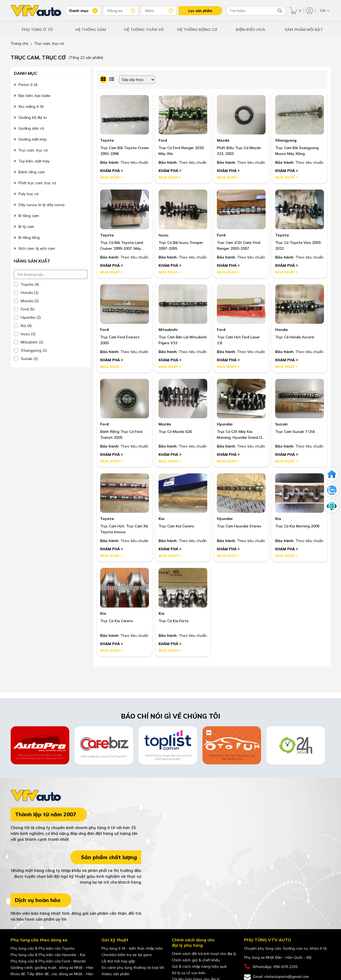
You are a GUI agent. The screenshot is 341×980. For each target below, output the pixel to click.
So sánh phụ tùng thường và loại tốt (133, 967)
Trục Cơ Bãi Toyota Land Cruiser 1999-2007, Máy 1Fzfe (122, 246)
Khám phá (112, 171)
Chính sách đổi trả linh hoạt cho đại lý (204, 954)
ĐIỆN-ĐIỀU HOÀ (251, 30)
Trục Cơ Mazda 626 (175, 432)
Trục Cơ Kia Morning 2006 (297, 526)
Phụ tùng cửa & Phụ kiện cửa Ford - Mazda (48, 961)
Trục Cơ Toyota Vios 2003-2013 (299, 245)
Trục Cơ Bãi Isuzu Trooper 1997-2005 (181, 245)
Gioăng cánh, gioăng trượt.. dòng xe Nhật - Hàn (52, 967)
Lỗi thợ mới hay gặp (118, 961)
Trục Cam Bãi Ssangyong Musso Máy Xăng (297, 151)
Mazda (223, 140)
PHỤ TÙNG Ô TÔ (37, 30)
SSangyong (286, 140)
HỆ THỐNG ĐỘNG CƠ (197, 30)
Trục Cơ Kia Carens (117, 621)
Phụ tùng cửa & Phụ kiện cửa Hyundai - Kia (48, 955)
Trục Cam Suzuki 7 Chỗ (295, 432)
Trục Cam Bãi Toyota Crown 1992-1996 (125, 151)
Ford (163, 140)
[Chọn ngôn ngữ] (324, 11)
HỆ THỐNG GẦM (91, 30)
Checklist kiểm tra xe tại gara (127, 955)
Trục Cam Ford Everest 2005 (120, 340)
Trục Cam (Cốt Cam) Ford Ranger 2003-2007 (239, 245)
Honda (281, 330)
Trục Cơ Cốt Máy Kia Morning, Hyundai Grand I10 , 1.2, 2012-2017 (241, 435)
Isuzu (163, 235)
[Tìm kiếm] (280, 11)
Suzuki (281, 424)
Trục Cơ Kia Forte (174, 621)
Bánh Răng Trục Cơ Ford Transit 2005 (121, 434)
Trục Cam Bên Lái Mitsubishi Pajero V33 (183, 340)
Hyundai (225, 424)
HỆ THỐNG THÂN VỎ (144, 30)
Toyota (107, 140)
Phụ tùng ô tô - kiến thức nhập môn (132, 948)
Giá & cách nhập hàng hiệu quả (199, 966)
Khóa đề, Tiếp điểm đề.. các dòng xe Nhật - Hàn (52, 974)
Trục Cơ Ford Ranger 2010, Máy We (181, 151)
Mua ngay (111, 177)
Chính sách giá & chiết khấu (196, 960)
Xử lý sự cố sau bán (189, 973)
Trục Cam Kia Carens (176, 526)
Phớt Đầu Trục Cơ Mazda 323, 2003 (239, 151)
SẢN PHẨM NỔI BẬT (304, 30)
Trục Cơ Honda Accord (295, 337)
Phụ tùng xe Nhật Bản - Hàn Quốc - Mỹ (278, 957)
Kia (161, 519)
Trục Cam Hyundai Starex (239, 526)
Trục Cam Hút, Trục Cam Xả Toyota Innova (124, 529)
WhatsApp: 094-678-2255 (271, 967)
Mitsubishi (168, 330)
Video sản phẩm (115, 974)
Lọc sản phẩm (200, 11)
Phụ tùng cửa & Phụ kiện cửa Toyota (42, 948)
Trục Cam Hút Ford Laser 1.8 (238, 340)
